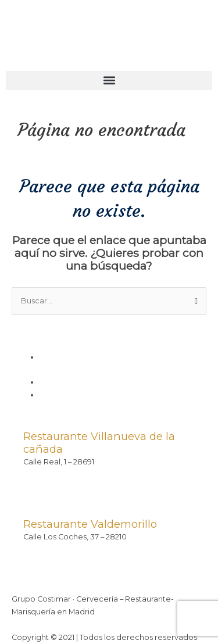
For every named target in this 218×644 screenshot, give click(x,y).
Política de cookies (75, 382)
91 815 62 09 (44, 474)
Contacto (57, 395)
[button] (109, 80)
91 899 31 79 (44, 550)
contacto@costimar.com (71, 487)
